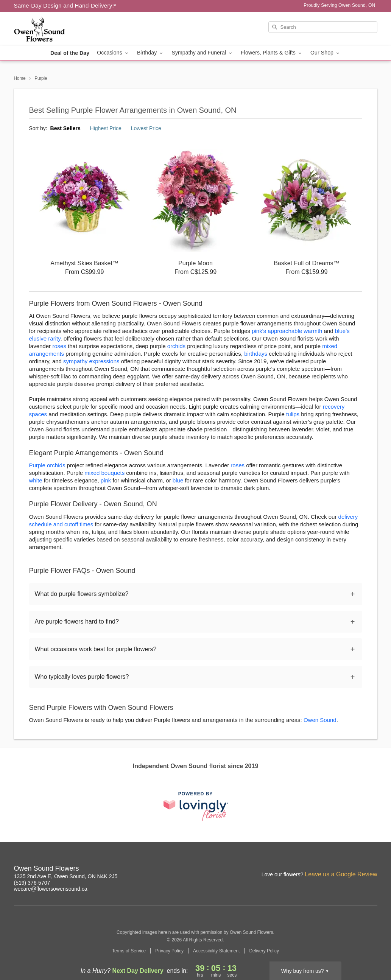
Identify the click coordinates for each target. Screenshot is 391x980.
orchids (176, 346)
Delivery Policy (264, 951)
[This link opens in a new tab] (196, 806)
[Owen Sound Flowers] (69, 29)
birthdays (256, 354)
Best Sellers (65, 128)
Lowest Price (146, 128)
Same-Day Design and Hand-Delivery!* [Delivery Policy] (65, 5)
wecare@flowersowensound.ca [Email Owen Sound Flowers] (51, 889)
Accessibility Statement (216, 951)
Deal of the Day (70, 53)
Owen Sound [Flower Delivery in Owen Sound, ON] (320, 720)
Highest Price (106, 128)
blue (178, 480)
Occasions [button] (113, 53)
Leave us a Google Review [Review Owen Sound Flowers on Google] (341, 874)
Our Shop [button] (326, 53)
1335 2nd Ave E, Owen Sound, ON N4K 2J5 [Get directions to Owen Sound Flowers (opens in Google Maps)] (66, 876)
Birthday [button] (151, 53)
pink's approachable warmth (287, 331)
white (36, 480)
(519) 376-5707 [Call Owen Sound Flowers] (32, 883)
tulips (293, 414)
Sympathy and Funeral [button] (202, 53)
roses (59, 346)
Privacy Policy (169, 951)
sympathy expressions (91, 361)
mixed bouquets (104, 473)
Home (20, 78)
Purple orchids (47, 465)
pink (106, 480)
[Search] (323, 27)
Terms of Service (129, 951)
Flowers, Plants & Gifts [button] (272, 53)
